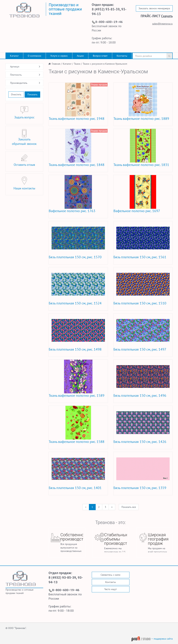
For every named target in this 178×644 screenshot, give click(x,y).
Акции (80, 56)
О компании (34, 56)
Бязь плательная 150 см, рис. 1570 (75, 257)
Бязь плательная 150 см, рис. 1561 (140, 257)
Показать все (129, 507)
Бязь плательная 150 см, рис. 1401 (75, 488)
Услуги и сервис (59, 56)
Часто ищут (111, 589)
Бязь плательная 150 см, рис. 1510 (140, 303)
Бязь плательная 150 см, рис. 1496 (140, 395)
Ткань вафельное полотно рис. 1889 (141, 119)
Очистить (16, 94)
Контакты (122, 56)
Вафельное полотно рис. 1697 (137, 211)
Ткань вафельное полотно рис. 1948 (77, 119)
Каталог (14, 56)
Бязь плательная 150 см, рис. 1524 (75, 303)
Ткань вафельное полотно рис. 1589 (77, 395)
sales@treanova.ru (162, 24)
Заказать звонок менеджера (154, 8)
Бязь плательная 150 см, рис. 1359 (140, 488)
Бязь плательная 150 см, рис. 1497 (140, 349)
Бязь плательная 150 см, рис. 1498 (75, 349)
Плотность (16, 75)
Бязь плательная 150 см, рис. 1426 (140, 442)
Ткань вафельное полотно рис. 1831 (141, 165)
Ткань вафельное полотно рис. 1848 (77, 165)
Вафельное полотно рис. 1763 (72, 211)
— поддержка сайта (152, 639)
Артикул (15, 67)
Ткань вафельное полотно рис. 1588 (77, 442)
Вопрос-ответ (100, 56)
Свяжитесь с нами (111, 575)
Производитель (19, 83)
